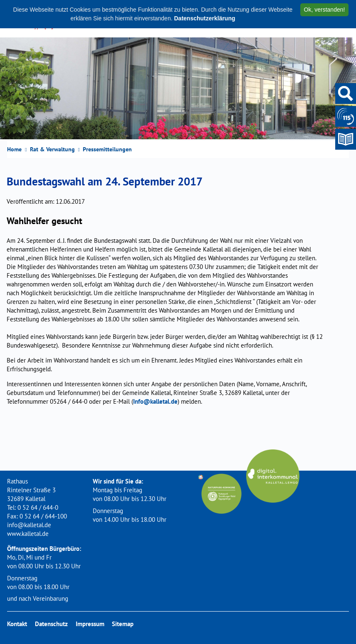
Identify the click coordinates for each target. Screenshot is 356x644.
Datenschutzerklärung (204, 18)
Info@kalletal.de (155, 401)
